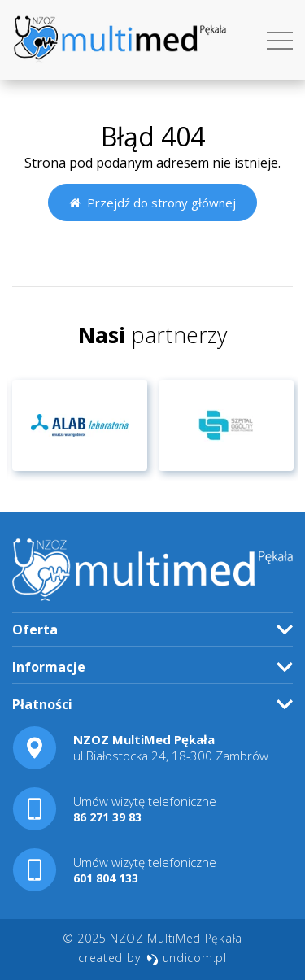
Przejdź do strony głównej (152, 203)
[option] (80, 425)
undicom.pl (187, 958)
